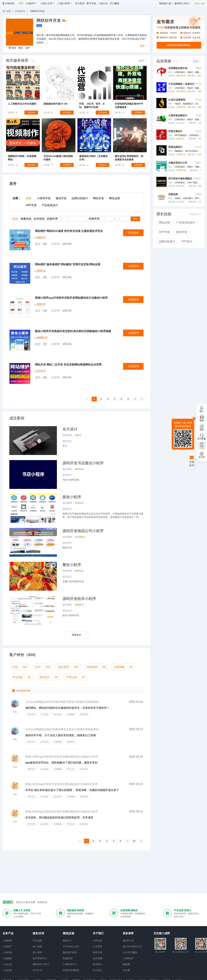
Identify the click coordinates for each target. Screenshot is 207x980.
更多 (143, 46)
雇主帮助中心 (40, 958)
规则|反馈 (68, 933)
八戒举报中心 (70, 964)
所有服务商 (20, 11)
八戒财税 (7, 941)
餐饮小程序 (72, 565)
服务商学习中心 (41, 964)
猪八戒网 (7, 11)
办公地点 (97, 970)
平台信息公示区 (71, 946)
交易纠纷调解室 (71, 970)
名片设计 (70, 429)
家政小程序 (72, 497)
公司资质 (97, 946)
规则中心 (67, 941)
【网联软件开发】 (38, 11)
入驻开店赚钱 (130, 952)
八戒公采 (7, 964)
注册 (203, 4)
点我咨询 (133, 233)
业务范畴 (97, 958)
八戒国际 (7, 958)
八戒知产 (7, 946)
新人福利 (37, 952)
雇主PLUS (128, 941)
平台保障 (37, 941)
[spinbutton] (107, 219)
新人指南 (37, 946)
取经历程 (97, 952)
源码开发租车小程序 (79, 599)
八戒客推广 (129, 958)
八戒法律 (7, 970)
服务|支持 (38, 933)
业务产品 (8, 933)
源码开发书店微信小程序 (83, 463)
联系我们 (97, 964)
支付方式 (37, 970)
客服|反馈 (68, 958)
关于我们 (98, 933)
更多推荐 (128, 933)
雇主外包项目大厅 (132, 946)
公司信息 (97, 941)
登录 (197, 4)
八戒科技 (7, 952)
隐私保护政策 (70, 952)
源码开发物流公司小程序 (83, 531)
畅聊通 (126, 964)
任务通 (126, 970)
